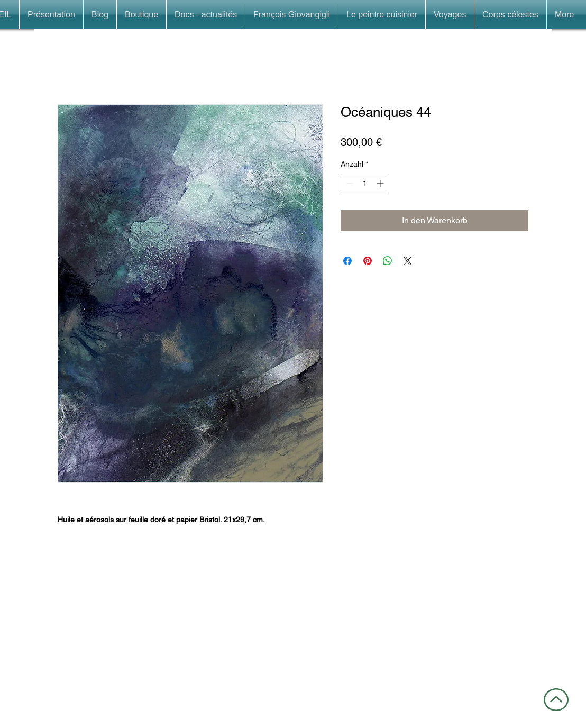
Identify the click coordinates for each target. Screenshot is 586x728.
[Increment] (381, 183)
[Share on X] (408, 261)
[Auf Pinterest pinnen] (368, 261)
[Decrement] (349, 183)
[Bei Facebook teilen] (347, 261)
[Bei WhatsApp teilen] (388, 261)
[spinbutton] (365, 183)
